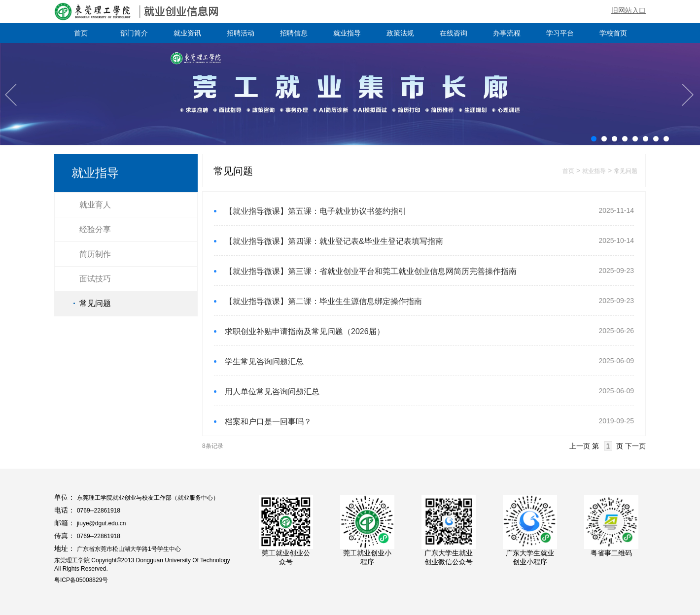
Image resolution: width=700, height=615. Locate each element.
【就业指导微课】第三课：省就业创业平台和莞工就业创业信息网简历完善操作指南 (371, 271)
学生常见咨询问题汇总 (264, 361)
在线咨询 (454, 33)
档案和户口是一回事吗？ (268, 422)
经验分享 (95, 229)
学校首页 (613, 33)
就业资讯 (187, 33)
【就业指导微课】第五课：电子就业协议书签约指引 (315, 211)
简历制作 (95, 254)
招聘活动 (241, 33)
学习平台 (560, 33)
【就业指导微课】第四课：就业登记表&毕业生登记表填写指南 (334, 241)
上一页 (580, 446)
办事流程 (507, 33)
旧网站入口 (629, 10)
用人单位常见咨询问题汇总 (272, 392)
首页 (81, 33)
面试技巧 (95, 279)
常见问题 (95, 303)
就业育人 (95, 205)
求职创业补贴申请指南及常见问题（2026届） (305, 331)
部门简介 (134, 33)
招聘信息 (294, 33)
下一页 (635, 446)
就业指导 (347, 33)
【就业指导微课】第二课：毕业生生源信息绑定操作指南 (323, 301)
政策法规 (400, 33)
